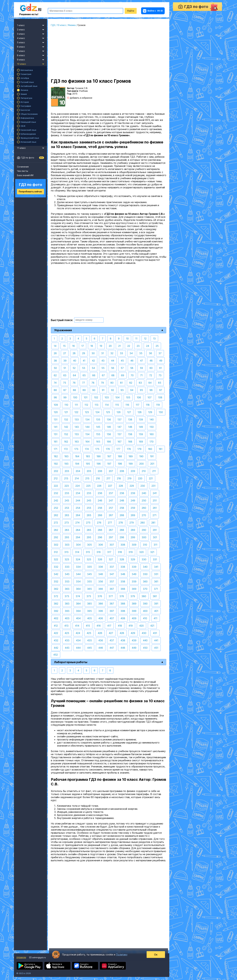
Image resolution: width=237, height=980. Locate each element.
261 (155, 508)
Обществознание (29, 114)
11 (136, 339)
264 (78, 515)
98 (55, 397)
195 (88, 464)
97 (161, 390)
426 (100, 633)
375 (89, 596)
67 (103, 375)
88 (74, 390)
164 (87, 442)
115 (117, 405)
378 (122, 596)
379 (133, 596)
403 (67, 618)
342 (56, 574)
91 (103, 390)
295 (89, 537)
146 (109, 427)
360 (145, 581)
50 (55, 368)
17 (83, 346)
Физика (24, 90)
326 (100, 559)
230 (143, 486)
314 (77, 552)
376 (100, 596)
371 (156, 589)
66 (94, 375)
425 (89, 633)
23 (138, 346)
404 (78, 618)
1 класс (32, 25)
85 (160, 383)
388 (123, 604)
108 (160, 397)
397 (112, 611)
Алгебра (25, 78)
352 (56, 581)
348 (123, 574)
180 (150, 449)
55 (103, 368)
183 (66, 456)
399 (134, 611)
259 (133, 508)
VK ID (153, 11)
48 (151, 361)
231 (154, 486)
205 (89, 471)
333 (67, 567)
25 (157, 346)
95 (141, 390)
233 (67, 493)
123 (87, 412)
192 (56, 464)
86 (55, 390)
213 (66, 478)
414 (77, 626)
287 (111, 530)
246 (100, 501)
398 (123, 611)
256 (100, 508)
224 (78, 486)
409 (134, 618)
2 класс (32, 29)
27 (65, 353)
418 (120, 626)
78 (93, 383)
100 (75, 397)
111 (76, 405)
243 (67, 501)
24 (148, 346)
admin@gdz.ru (39, 957)
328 (122, 559)
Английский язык (29, 86)
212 (56, 478)
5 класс (32, 42)
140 (152, 420)
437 (112, 640)
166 (109, 442)
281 (153, 523)
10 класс (32, 64)
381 (155, 596)
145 (98, 427)
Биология (25, 110)
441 (156, 640)
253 (67, 508)
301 (155, 537)
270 (144, 515)
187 (109, 456)
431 (155, 633)
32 (112, 353)
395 (89, 611)
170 (152, 442)
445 (89, 648)
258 (122, 508)
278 (121, 523)
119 (158, 405)
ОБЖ (23, 126)
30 (93, 353)
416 (99, 626)
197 (109, 464)
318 (120, 552)
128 (140, 412)
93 (122, 390)
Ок (156, 955)
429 (133, 633)
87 (65, 390)
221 (151, 478)
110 (66, 405)
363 (67, 589)
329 (133, 559)
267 (111, 515)
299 (133, 537)
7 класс (32, 51)
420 (141, 626)
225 (88, 486)
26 (55, 353)
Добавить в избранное (81, 98)
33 (121, 353)
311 (155, 545)
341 (156, 567)
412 (56, 626)
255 (89, 508)
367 (112, 589)
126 (119, 412)
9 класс (32, 59)
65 (84, 375)
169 (141, 442)
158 (130, 434)
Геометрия (26, 74)
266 (100, 515)
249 (133, 501)
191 (152, 456)
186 (99, 456)
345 (89, 574)
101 (86, 397)
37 (160, 353)
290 (144, 530)
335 (89, 567)
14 (55, 346)
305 (89, 545)
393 (67, 611)
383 (67, 604)
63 (65, 375)
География (26, 106)
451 (156, 648)
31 (103, 353)
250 (144, 501)
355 (89, 581)
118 (148, 405)
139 (141, 420)
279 (132, 523)
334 (78, 567)
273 (67, 523)
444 (78, 648)
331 (155, 559)
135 (98, 420)
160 (152, 434)
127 (129, 412)
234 (78, 493)
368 (123, 589)
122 (76, 412)
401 (156, 611)
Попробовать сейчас (30, 192)
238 (122, 493)
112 (86, 405)
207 (111, 471)
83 (140, 383)
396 (101, 611)
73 (160, 375)
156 (109, 434)
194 (77, 464)
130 (161, 412)
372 (56, 596)
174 (87, 449)
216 (98, 478)
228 (121, 486)
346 (101, 574)
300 (144, 537)
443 (67, 648)
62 (55, 375)
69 (123, 375)
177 (118, 449)
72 (151, 375)
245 (89, 501)
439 (134, 640)
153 (77, 434)
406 (101, 618)
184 (77, 456)
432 (56, 640)
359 (134, 581)
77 (83, 383)
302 (56, 545)
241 (155, 493)
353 (67, 581)
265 (89, 515)
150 (152, 427)
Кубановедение (28, 134)
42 (93, 361)
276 (99, 523)
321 (152, 552)
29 (84, 353)
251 (155, 501)
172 (66, 449)
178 (129, 449)
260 (144, 508)
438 (123, 640)
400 (145, 611)
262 (56, 515)
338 (123, 567)
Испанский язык (28, 142)
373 (67, 596)
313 (66, 552)
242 (56, 501)
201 (152, 464)
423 (67, 633)
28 (74, 353)
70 (132, 375)
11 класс (32, 148)
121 (66, 412)
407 (112, 618)
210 (144, 471)
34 (131, 353)
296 (100, 537)
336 (101, 567)
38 (55, 361)
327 (111, 559)
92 (113, 390)
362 (56, 589)
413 (66, 626)
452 (56, 655)
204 (78, 471)
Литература (26, 98)
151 (56, 434)
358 (123, 581)
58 (132, 368)
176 (108, 449)
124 (97, 412)
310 (145, 545)
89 (84, 390)
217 (108, 478)
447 (112, 648)
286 (100, 530)
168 (130, 442)
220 (140, 478)
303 (67, 545)
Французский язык (30, 138)
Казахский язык (28, 130)
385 (89, 604)
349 (134, 574)
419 (131, 626)
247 (111, 501)
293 (67, 537)
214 (77, 478)
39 (65, 361)
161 (56, 442)
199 (131, 464)
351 (156, 574)
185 (88, 456)
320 (141, 552)
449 (134, 648)
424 (78, 633)
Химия (24, 94)
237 (111, 493)
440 (145, 640)
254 (78, 508)
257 (111, 508)
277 (110, 523)
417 (109, 626)
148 (130, 427)
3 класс (32, 33)
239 (133, 493)
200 (141, 464)
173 (76, 449)
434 (78, 640)
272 (56, 523)
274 (77, 523)
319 (131, 552)
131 (56, 420)
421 (152, 626)
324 (78, 559)
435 (89, 640)
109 (56, 405)
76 (74, 383)
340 (145, 567)
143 (77, 427)
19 (101, 346)
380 (144, 596)
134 (87, 420)
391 (156, 604)
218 (119, 478)
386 (101, 604)
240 (144, 493)
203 (67, 471)
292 (56, 537)
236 (100, 493)
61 (160, 368)
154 (87, 434)
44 (113, 361)
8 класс (32, 55)
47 (141, 361)
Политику (122, 955)
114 (107, 405)
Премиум (21, 957)
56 (113, 368)
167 (119, 442)
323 (67, 559)
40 (75, 361)
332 (56, 567)
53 (84, 368)
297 (111, 537)
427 (111, 633)
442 (56, 648)
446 (101, 648)
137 (119, 420)
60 (151, 368)
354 (78, 581)
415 (88, 626)
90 (94, 390)
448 (123, 648)
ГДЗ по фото (28, 158)
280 (143, 523)
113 (97, 405)
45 (122, 361)
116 (127, 405)
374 (78, 596)
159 (141, 434)
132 (66, 420)
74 (55, 383)
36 (150, 353)
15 (64, 346)
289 (133, 530)
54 (93, 368)
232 (56, 493)
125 (108, 412)
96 (151, 390)
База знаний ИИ (25, 175)
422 (56, 633)
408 (123, 618)
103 (107, 397)
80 (112, 383)
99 (65, 397)
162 (66, 442)
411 (155, 618)
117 (137, 405)
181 (161, 449)
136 (109, 420)
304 (78, 545)
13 (154, 339)
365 (89, 589)
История (25, 102)
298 (122, 537)
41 (84, 361)
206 (100, 471)
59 (141, 368)
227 (110, 486)
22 (129, 346)
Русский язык (27, 82)
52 (74, 368)
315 (88, 552)
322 (56, 559)
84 (150, 383)
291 (155, 530)
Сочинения (23, 167)
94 (132, 390)
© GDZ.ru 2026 (24, 973)
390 (145, 604)
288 (122, 530)
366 (101, 589)
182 (56, 456)
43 (103, 361)
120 (56, 412)
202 (56, 471)
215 (87, 478)
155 (98, 434)
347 (112, 574)
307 (112, 545)
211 (154, 471)
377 (111, 596)
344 (78, 574)
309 (134, 545)
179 (139, 449)
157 (119, 434)
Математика (27, 70)
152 (66, 434)
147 (119, 427)
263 (67, 515)
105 (128, 397)
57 (122, 368)
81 (121, 383)
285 (89, 530)
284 (78, 530)
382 (56, 604)
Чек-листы (23, 171)
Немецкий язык (28, 122)
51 (65, 368)
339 (134, 567)
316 (99, 552)
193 (66, 464)
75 (65, 383)
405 (89, 618)
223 (67, 486)
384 (78, 604)
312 (56, 552)
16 (73, 346)
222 (56, 486)
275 (88, 523)
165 (98, 442)
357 (112, 581)
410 (145, 618)
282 (56, 530)
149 (141, 427)
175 (97, 449)
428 (122, 633)
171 (56, 449)
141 (56, 427)
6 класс (32, 46)
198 (120, 464)
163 (77, 442)
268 (122, 515)
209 (133, 471)
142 (66, 427)
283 (67, 530)
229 (132, 486)
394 (78, 611)
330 (144, 559)
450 (145, 648)
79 (102, 383)
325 (89, 559)
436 (101, 640)
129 (150, 412)
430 (144, 633)
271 (155, 515)
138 (130, 420)
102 (96, 397)
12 (145, 339)
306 (101, 545)
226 (99, 486)
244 (78, 501)
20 (110, 346)
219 (129, 478)
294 (78, 537)
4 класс (32, 38)
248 (122, 501)
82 (131, 383)
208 (122, 471)
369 (134, 589)
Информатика (27, 118)
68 (113, 375)
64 (74, 375)
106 (139, 397)
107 (150, 397)
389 (134, 604)
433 (67, 640)
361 (156, 581)
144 (87, 427)
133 (77, 420)
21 (119, 346)
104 (117, 397)
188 (120, 456)
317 (109, 552)
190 (141, 456)
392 (56, 611)
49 (161, 361)
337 (112, 567)
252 (56, 508)
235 (89, 493)
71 (141, 375)
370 (145, 589)
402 (56, 618)
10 (127, 339)
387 (112, 604)
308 (123, 545)
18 (92, 346)
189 (131, 456)
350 (145, 574)
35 (141, 353)
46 (132, 361)
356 (101, 581)
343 (67, 574)
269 (133, 515)
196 (99, 464)
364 (78, 589)
